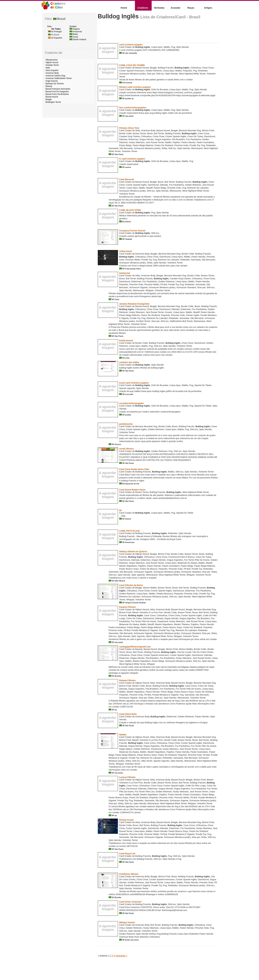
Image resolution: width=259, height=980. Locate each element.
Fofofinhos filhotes (129, 874)
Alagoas (75, 29)
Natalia (123, 735)
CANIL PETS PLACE (130, 531)
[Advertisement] (158, 32)
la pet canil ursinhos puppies (134, 383)
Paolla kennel (126, 340)
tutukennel (125, 273)
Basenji (49, 86)
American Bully (52, 73)
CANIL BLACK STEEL (130, 210)
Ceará (74, 37)
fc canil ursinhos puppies (132, 159)
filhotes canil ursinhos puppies (135, 87)
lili (120, 510)
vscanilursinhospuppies (132, 403)
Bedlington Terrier (53, 102)
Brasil (59, 19)
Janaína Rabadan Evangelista (134, 304)
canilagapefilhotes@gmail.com (135, 647)
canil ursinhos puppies (131, 45)
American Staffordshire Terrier (59, 78)
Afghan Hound (52, 62)
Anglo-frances (52, 81)
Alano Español (52, 70)
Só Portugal (55, 32)
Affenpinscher (52, 60)
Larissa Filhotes (127, 777)
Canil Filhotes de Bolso (131, 585)
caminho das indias (129, 362)
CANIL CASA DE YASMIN (132, 65)
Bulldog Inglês (118, 16)
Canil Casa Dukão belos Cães (134, 469)
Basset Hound (52, 97)
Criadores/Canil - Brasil (178, 17)
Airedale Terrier (52, 65)
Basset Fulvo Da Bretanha (57, 94)
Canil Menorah (127, 179)
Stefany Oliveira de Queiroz (133, 551)
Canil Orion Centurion (130, 902)
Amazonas (76, 32)
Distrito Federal (78, 39)
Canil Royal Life (127, 854)
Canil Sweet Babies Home (132, 490)
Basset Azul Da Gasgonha (57, 92)
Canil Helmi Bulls (128, 714)
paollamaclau (126, 424)
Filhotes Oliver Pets (129, 128)
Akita (48, 68)
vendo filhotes (127, 449)
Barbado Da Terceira (55, 84)
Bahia (74, 34)
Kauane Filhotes (128, 607)
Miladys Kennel (127, 922)
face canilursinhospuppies (133, 107)
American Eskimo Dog (55, 76)
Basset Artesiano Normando (58, 89)
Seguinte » (121, 956)
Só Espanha (55, 38)
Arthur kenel (126, 251)
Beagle (49, 99)
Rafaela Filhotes (128, 680)
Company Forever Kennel (132, 231)
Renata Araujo (127, 820)
